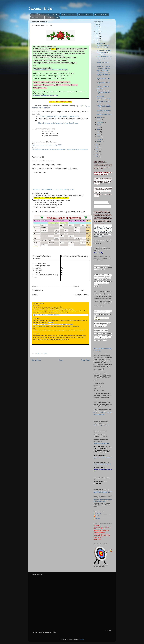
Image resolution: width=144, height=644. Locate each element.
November (100, 117)
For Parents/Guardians (69, 15)
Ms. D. (97, 516)
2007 (97, 157)
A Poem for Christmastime (104, 50)
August (99, 125)
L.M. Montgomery (100, 318)
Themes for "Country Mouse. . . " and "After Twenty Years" (53, 190)
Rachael (98, 518)
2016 (97, 34)
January (99, 142)
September (100, 122)
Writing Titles (100, 96)
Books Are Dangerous (103, 86)
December (100, 43)
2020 (97, 24)
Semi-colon (100, 89)
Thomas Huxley (98, 253)
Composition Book (37, 18)
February (100, 139)
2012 (97, 145)
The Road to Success (103, 45)
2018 (97, 29)
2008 (97, 154)
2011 (97, 147)
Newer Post (36, 360)
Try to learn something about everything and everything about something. (102, 249)
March (99, 137)
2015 (97, 36)
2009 (97, 152)
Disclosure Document (85, 15)
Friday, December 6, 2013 (104, 99)
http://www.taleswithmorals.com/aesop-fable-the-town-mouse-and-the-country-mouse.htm (60, 149)
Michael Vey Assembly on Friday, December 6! (104, 111)
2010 (97, 149)
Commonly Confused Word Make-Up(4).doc (46, 96)
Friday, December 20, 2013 (104, 56)
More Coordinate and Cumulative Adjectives (103, 71)
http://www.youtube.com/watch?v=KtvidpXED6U (47, 145)
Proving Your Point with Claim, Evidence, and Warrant (59, 116)
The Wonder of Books (103, 48)
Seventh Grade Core (102, 15)
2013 (97, 41)
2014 (97, 39)
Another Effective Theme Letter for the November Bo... (104, 107)
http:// (95, 482)
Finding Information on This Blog (49, 15)
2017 (97, 31)
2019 (97, 27)
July (98, 127)
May (98, 132)
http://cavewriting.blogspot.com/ (102, 464)
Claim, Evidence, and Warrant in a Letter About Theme (58, 123)
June (98, 129)
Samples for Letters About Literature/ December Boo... (104, 92)
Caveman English (41, 8)
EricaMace (98, 513)
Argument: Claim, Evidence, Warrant (46, 315)
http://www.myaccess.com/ (101, 425)
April (98, 134)
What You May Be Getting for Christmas (104, 53)
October (99, 120)
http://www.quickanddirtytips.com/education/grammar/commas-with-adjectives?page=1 (59, 330)
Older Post (85, 360)
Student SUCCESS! (52, 18)
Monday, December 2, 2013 (104, 114)
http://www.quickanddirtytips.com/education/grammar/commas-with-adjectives (56, 326)
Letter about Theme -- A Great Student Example (50, 70)
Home (34, 15)
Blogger (82, 639)
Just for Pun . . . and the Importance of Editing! (103, 67)
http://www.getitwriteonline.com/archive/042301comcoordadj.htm (56, 324)
